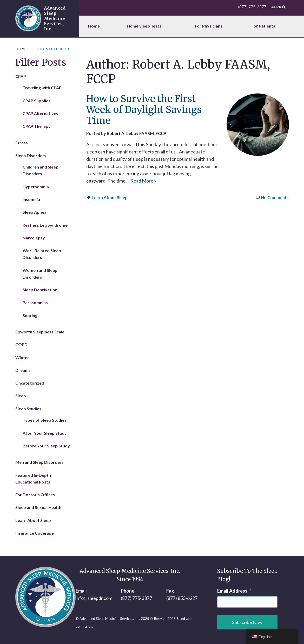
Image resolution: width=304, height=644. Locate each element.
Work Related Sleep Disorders (42, 254)
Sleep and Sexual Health (38, 507)
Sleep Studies (28, 409)
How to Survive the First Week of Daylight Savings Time (144, 110)
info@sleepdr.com (94, 598)
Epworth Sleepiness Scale (40, 332)
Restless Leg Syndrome (45, 225)
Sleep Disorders (31, 155)
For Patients (263, 26)
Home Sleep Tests (144, 26)
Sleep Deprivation (40, 290)
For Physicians (209, 26)
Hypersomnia (36, 187)
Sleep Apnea (35, 212)
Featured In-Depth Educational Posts (33, 478)
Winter (22, 357)
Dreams (23, 370)
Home (94, 26)
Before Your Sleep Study (46, 446)
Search (277, 7)
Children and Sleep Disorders (41, 170)
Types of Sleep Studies (45, 420)
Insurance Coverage (35, 533)
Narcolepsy (34, 238)
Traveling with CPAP (42, 88)
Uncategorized (30, 383)
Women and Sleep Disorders (40, 274)
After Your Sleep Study (45, 433)
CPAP (21, 76)
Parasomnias (35, 302)
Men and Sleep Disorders (39, 462)
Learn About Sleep (110, 197)
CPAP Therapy (37, 126)
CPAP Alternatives (40, 113)
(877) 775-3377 (136, 598)
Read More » (143, 181)
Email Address (234, 591)
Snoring (30, 315)
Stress (22, 143)
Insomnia (31, 199)
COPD (21, 344)
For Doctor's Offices (35, 495)
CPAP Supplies (37, 101)
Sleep (21, 396)
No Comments (275, 197)
